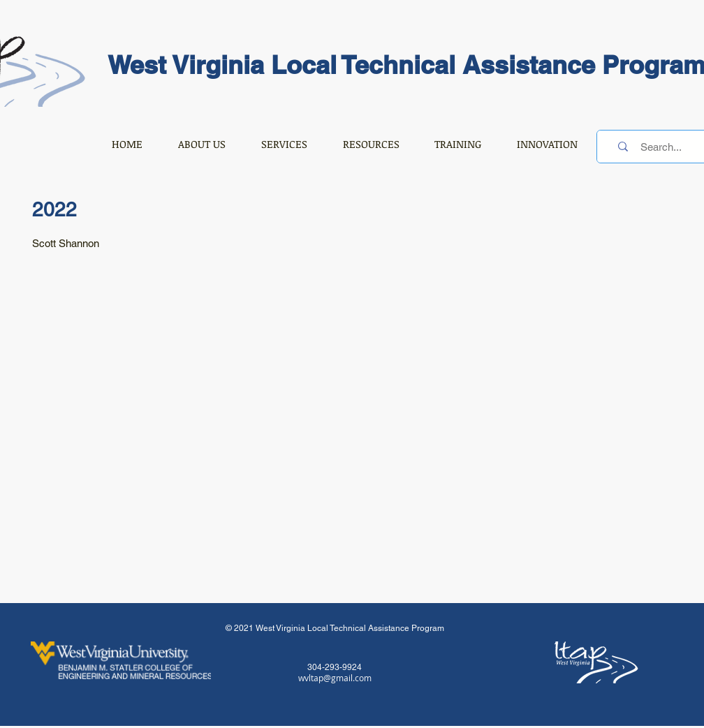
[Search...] (661, 147)
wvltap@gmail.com (335, 678)
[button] (201, 144)
